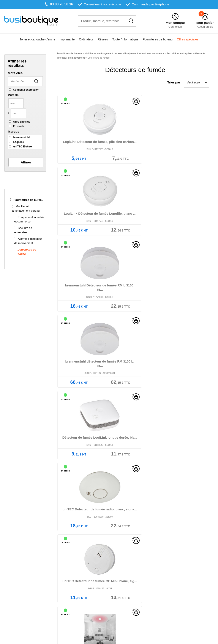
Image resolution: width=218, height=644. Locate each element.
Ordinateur (86, 40)
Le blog (73, 564)
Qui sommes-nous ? (82, 555)
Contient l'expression (26, 90)
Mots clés (15, 73)
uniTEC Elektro (22, 147)
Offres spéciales (188, 40)
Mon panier (205, 23)
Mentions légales (123, 555)
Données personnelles (127, 564)
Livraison (74, 569)
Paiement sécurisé (81, 574)
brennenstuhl (21, 137)
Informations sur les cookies (131, 569)
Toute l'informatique (125, 40)
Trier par (174, 82)
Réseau (103, 40)
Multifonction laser (24, 569)
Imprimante (67, 40)
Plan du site (119, 574)
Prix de (13, 95)
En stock (18, 126)
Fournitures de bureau (158, 40)
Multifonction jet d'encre (28, 574)
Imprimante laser (24, 564)
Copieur (17, 579)
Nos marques (77, 560)
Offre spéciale (21, 122)
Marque (13, 132)
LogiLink (19, 142)
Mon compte (175, 23)
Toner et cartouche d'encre (37, 40)
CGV (114, 560)
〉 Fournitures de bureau (27, 200)
